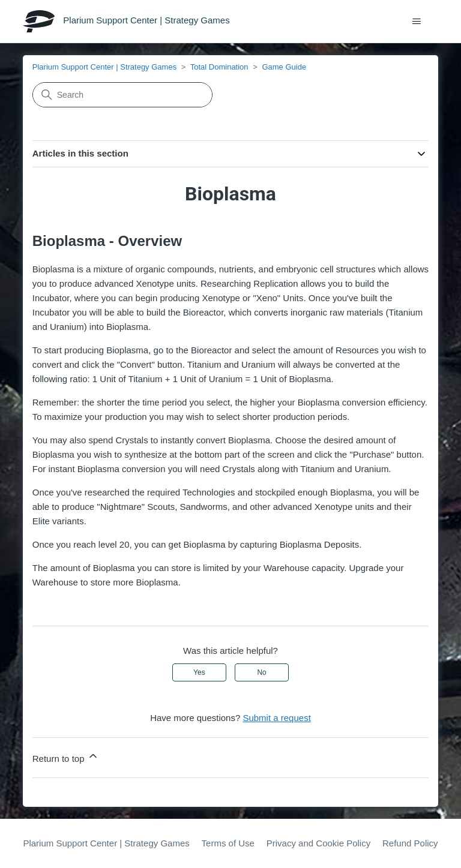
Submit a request (276, 718)
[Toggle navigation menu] (417, 22)
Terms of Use (228, 843)
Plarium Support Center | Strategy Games (104, 67)
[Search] (122, 95)
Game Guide (284, 67)
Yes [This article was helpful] (199, 672)
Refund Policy (410, 843)
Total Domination (219, 67)
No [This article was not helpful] (261, 672)
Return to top (66, 757)
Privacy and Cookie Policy (318, 843)
